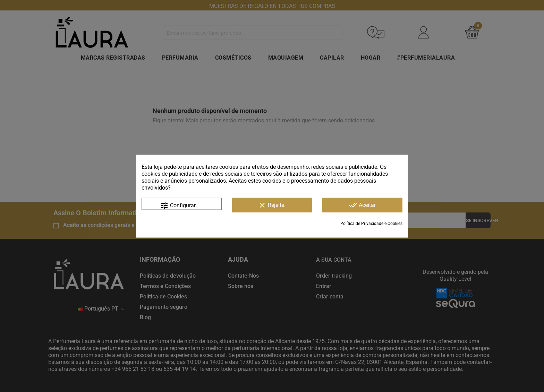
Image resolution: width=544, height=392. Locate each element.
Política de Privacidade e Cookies (371, 223)
